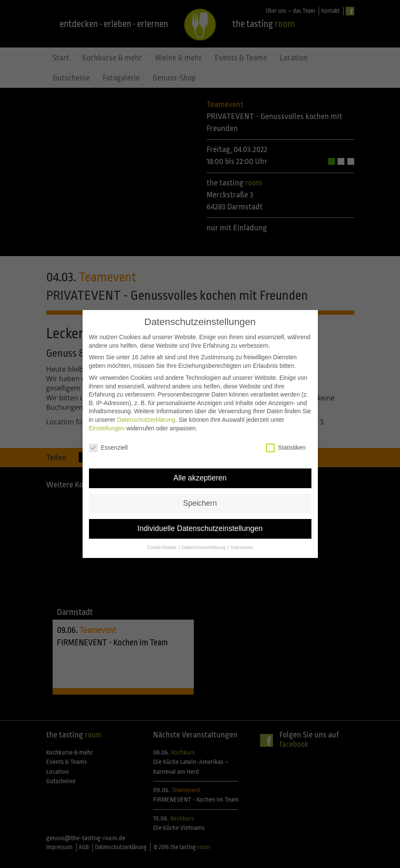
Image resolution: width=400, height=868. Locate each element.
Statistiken (286, 442)
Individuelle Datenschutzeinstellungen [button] (200, 522)
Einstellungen (107, 422)
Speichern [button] (200, 497)
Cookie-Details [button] (162, 541)
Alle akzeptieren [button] (200, 472)
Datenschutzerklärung (146, 414)
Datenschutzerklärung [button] (204, 541)
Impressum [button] (242, 541)
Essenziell (108, 442)
